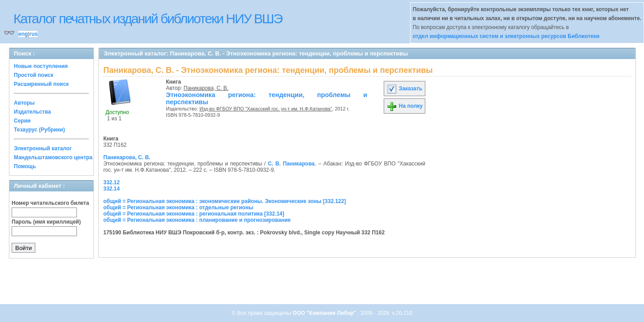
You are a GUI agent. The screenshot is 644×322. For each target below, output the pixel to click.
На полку (405, 106)
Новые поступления (41, 66)
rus (33, 34)
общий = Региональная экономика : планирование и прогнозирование (197, 220)
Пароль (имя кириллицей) (46, 222)
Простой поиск (34, 75)
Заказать (404, 89)
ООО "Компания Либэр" (325, 313)
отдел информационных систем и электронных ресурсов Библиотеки (506, 36)
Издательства (32, 112)
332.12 (112, 182)
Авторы (24, 103)
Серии (22, 121)
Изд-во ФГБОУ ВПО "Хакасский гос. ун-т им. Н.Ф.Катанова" (266, 109)
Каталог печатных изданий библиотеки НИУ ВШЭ (148, 19)
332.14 (112, 189)
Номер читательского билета (50, 203)
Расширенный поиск (41, 84)
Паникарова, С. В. (206, 88)
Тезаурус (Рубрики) (39, 130)
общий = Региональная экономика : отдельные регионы (178, 208)
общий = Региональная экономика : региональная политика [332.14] (194, 214)
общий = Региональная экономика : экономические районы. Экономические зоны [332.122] (225, 201)
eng (23, 34)
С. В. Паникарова (291, 164)
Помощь (25, 166)
